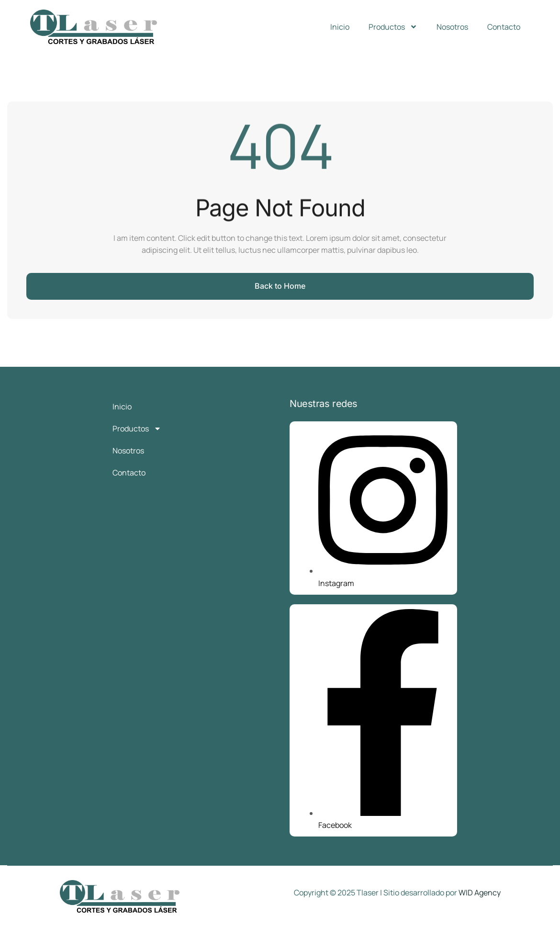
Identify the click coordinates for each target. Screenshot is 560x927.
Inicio (340, 27)
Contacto (504, 27)
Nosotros (452, 27)
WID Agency (480, 893)
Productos (393, 27)
